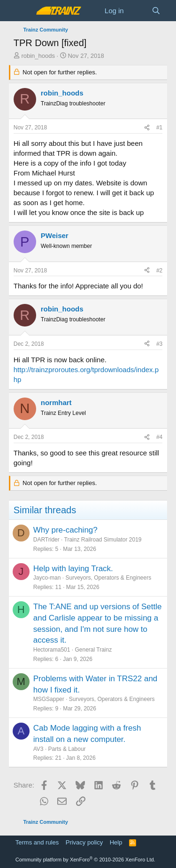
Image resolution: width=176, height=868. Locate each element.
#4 (159, 437)
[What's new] (138, 11)
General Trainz (93, 650)
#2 (159, 271)
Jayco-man (47, 578)
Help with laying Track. (73, 569)
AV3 (38, 749)
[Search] (156, 11)
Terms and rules (37, 842)
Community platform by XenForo (85, 860)
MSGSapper (49, 699)
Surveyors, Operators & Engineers (108, 578)
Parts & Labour (67, 749)
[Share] (147, 128)
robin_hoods (38, 56)
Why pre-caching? (65, 530)
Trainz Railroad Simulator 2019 (103, 540)
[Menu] (22, 11)
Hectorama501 (52, 650)
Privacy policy (84, 842)
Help (116, 842)
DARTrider (46, 540)
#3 (159, 344)
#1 (159, 127)
